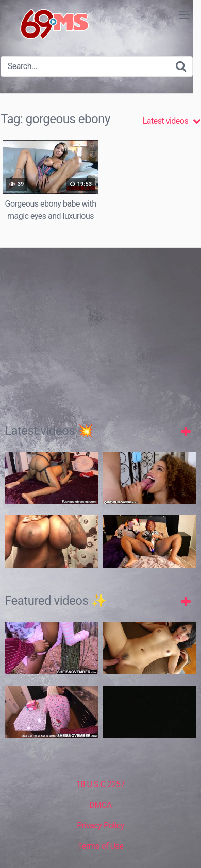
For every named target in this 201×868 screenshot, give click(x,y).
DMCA (100, 805)
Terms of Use (101, 846)
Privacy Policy (100, 826)
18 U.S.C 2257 (100, 784)
